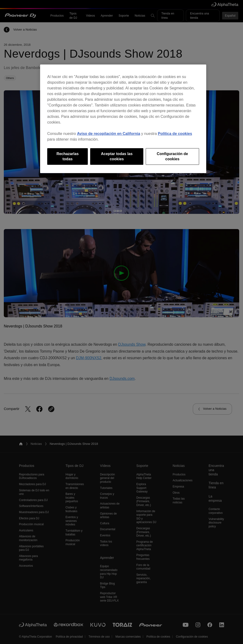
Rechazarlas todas (68, 156)
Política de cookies (175, 134)
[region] (123, 119)
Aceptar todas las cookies (117, 156)
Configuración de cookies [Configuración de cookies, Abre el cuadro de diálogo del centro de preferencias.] (173, 156)
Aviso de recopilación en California (108, 134)
